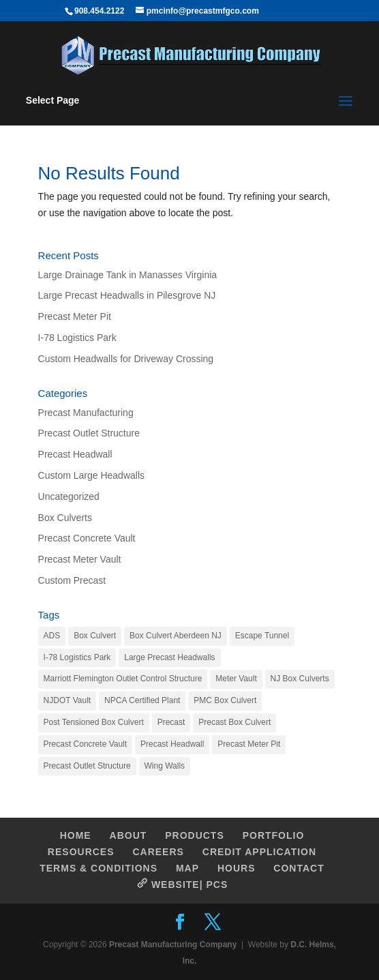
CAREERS (158, 852)
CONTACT (299, 868)
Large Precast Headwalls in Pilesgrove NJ (127, 295)
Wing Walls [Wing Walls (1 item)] (165, 766)
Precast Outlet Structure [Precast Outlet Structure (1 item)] (87, 766)
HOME (76, 835)
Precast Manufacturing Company (173, 945)
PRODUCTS (195, 835)
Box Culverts (65, 518)
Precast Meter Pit (75, 316)
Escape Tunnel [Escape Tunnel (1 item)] (262, 636)
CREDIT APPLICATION (259, 852)
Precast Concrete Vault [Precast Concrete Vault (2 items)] (86, 744)
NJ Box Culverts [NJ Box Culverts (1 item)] (300, 679)
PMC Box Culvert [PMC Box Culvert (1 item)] (225, 700)
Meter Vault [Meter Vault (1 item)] (236, 679)
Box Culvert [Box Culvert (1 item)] (95, 636)
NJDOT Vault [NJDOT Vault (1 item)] (67, 700)
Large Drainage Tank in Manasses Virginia (128, 275)
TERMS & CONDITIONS (98, 868)
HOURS (237, 868)
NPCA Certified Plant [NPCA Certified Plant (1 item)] (142, 700)
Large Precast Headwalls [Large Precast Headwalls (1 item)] (169, 657)
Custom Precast (72, 580)
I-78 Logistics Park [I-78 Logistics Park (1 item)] (77, 657)
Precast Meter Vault (80, 559)
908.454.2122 (99, 11)
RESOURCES (81, 852)
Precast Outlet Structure (89, 433)
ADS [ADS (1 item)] (52, 636)
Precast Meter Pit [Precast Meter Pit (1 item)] (249, 744)
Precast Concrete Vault (87, 538)
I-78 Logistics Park (77, 338)
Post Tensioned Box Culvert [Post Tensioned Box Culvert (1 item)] (94, 722)
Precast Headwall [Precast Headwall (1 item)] (172, 744)
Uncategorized (69, 496)
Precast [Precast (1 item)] (171, 722)
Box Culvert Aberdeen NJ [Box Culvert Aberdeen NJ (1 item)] (176, 636)
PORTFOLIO (274, 835)
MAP (187, 868)
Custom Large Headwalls (91, 475)
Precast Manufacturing (86, 413)
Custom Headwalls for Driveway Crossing (126, 359)
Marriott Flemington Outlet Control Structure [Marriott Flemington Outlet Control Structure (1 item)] (123, 679)
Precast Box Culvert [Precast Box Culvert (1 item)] (234, 722)
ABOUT (128, 835)
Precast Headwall (75, 454)
